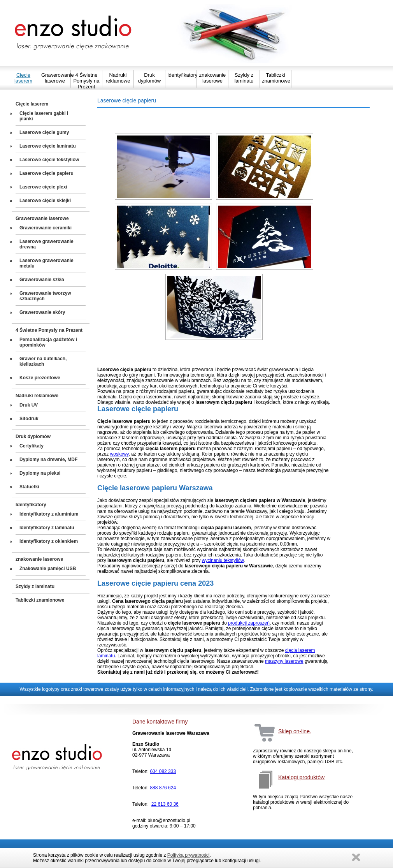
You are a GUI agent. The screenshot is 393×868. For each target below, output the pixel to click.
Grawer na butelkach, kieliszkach (43, 361)
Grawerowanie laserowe (55, 78)
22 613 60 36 (165, 804)
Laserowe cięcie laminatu (48, 146)
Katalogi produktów (301, 777)
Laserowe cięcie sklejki (45, 201)
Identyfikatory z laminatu (47, 528)
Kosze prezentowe (40, 378)
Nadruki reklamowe (118, 78)
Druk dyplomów (150, 78)
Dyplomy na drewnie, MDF (48, 460)
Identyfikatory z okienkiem (49, 541)
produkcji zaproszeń (249, 623)
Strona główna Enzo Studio (74, 33)
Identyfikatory (181, 75)
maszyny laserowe (284, 661)
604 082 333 (163, 771)
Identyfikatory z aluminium (49, 514)
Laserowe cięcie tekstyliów (49, 160)
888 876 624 (163, 788)
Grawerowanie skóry (42, 312)
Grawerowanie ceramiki (46, 228)
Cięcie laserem (23, 78)
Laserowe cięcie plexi (43, 187)
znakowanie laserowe (213, 78)
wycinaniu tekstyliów (223, 560)
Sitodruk (29, 419)
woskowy (119, 454)
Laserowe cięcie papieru (46, 173)
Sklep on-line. (295, 731)
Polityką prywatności (189, 855)
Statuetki (29, 487)
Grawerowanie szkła (42, 280)
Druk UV (29, 405)
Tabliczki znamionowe (275, 78)
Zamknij (356, 857)
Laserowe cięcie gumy (44, 132)
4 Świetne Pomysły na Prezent (86, 81)
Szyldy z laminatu (244, 78)
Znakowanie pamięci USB (48, 569)
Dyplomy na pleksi (40, 473)
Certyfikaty (32, 446)
